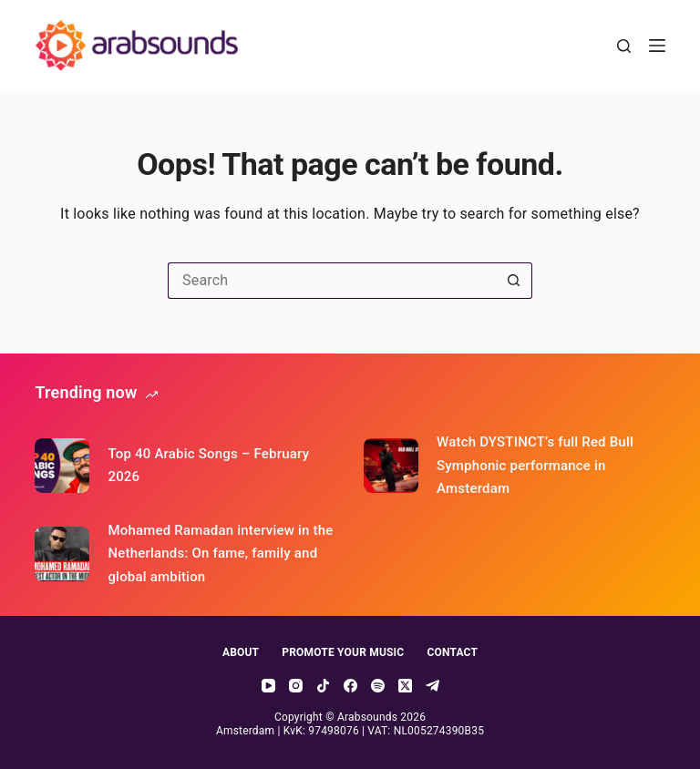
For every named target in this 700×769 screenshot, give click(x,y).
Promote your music (343, 652)
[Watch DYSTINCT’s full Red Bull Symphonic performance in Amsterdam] (391, 466)
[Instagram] (296, 686)
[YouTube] (268, 686)
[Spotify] (378, 686)
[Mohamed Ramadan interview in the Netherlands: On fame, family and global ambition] (62, 554)
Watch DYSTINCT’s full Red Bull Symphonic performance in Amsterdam (535, 465)
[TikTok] (323, 686)
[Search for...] (332, 281)
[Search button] (514, 281)
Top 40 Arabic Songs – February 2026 (208, 466)
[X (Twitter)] (405, 686)
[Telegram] (432, 686)
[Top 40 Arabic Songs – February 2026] (62, 466)
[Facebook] (350, 686)
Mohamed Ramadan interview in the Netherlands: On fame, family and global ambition (220, 554)
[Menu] (657, 46)
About (241, 652)
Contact (452, 652)
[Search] (624, 46)
